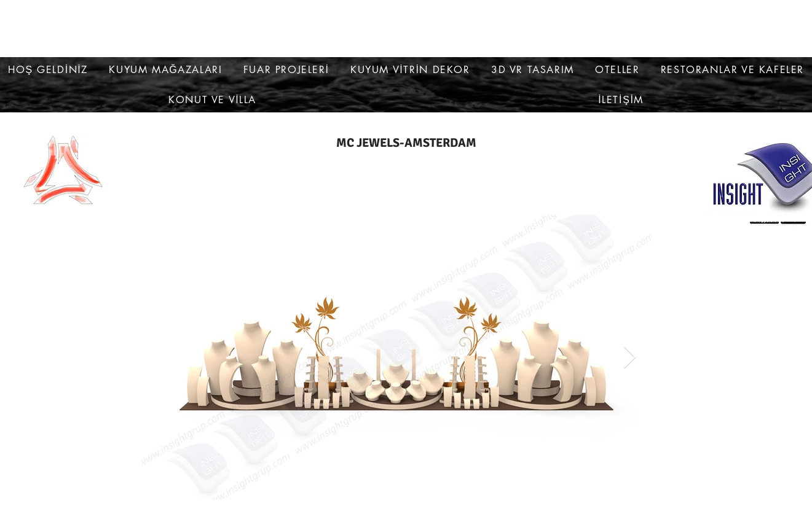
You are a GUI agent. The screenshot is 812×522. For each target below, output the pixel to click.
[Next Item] (630, 358)
